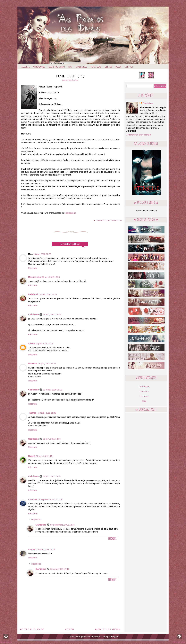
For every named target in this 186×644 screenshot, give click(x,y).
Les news (144, 396)
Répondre (33, 268)
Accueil (26, 67)
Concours (144, 391)
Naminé (32, 456)
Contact (129, 67)
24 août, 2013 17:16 (46, 550)
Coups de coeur (57, 67)
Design (108, 67)
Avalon (31, 344)
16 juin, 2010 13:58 (52, 315)
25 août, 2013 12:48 (60, 569)
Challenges (81, 67)
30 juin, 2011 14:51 (45, 456)
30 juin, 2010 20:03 (44, 344)
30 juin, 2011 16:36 (52, 476)
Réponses (36, 520)
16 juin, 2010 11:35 (48, 294)
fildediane (33, 364)
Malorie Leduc (35, 277)
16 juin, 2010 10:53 (51, 277)
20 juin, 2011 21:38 (47, 413)
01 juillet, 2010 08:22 (53, 390)
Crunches (33, 499)
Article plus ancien (107, 629)
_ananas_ (33, 413)
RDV (70, 67)
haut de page (179, 638)
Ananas (32, 550)
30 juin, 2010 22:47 (47, 364)
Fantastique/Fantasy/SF (109, 220)
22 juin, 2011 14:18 (52, 439)
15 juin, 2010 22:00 (42, 254)
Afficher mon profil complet (139, 135)
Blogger (114, 637)
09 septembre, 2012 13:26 (50, 499)
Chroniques (39, 67)
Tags (144, 401)
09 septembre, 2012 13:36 (62, 525)
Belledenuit (71, 213)
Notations (96, 67)
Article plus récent (32, 629)
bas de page (6, 638)
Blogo (118, 67)
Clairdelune (33, 315)
